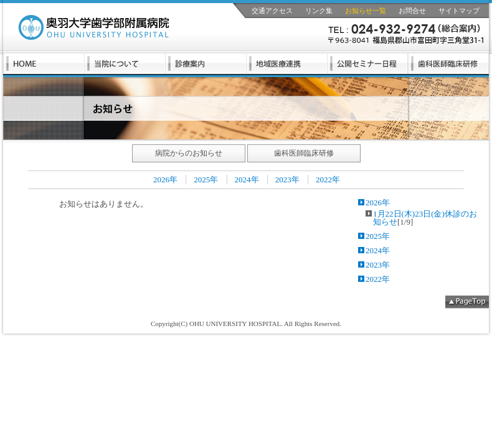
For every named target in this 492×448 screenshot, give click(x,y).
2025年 (206, 180)
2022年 (328, 180)
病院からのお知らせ (189, 153)
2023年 (287, 180)
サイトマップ (459, 11)
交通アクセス (272, 11)
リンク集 (319, 11)
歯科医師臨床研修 (304, 153)
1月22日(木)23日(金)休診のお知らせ (425, 218)
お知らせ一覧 (366, 11)
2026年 (165, 180)
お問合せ (412, 11)
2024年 (247, 180)
